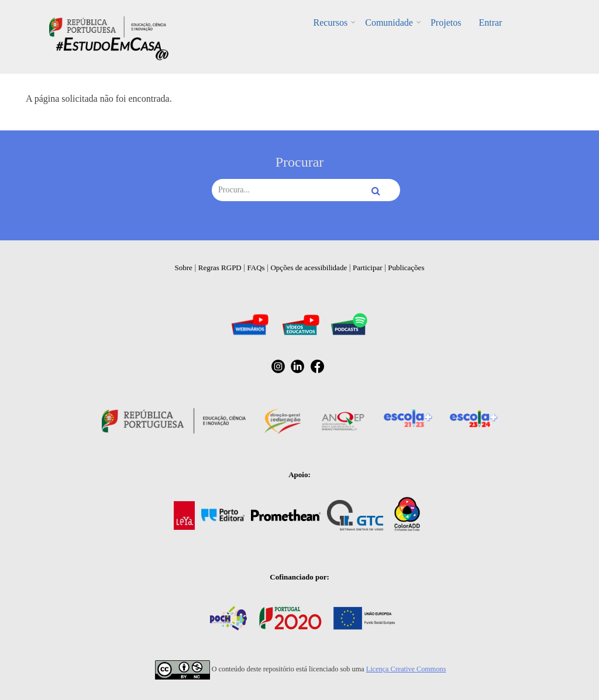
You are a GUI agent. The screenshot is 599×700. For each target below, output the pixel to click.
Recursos (331, 23)
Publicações (406, 268)
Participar (368, 268)
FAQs (256, 268)
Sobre (184, 268)
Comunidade (389, 23)
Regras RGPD (220, 268)
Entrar (490, 23)
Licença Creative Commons (406, 669)
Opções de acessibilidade (309, 268)
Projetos (446, 23)
